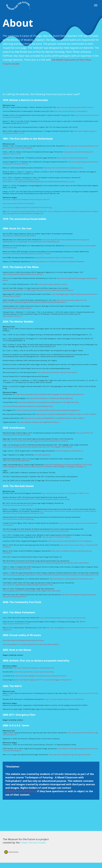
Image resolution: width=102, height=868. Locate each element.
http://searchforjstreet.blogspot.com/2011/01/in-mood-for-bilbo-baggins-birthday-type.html (44, 680)
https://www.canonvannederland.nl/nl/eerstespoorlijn (71, 111)
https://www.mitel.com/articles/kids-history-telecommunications (63, 168)
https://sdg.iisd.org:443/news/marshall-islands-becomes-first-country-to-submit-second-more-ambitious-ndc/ (36, 531)
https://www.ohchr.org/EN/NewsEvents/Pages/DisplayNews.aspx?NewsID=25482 (28, 585)
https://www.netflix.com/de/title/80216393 (16, 461)
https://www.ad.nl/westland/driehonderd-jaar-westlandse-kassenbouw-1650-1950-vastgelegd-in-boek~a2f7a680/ (37, 447)
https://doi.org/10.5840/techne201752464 (16, 624)
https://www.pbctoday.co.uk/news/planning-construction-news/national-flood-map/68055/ (31, 644)
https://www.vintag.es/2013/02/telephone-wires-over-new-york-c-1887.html (26, 199)
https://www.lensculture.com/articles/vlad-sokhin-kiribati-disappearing (70, 541)
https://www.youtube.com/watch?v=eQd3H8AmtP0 (19, 203)
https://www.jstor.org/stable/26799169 (19, 569)
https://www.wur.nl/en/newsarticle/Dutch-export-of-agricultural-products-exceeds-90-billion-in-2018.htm (35, 441)
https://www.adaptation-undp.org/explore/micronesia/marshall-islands (71, 579)
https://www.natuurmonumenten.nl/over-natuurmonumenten (57, 372)
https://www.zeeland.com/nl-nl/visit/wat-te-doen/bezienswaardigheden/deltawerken (58, 262)
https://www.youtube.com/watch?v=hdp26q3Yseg (18, 519)
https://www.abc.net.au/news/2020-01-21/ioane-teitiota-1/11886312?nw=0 (65, 493)
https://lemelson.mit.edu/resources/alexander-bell (72, 158)
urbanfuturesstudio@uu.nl (21, 791)
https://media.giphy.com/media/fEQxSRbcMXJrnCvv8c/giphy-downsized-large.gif (73, 211)
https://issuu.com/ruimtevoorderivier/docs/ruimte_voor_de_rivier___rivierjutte (27, 254)
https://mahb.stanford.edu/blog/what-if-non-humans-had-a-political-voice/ (63, 618)
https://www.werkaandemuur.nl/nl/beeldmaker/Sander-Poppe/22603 (51, 398)
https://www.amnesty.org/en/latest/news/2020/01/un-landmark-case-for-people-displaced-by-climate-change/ (36, 499)
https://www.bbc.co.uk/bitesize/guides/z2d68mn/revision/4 (75, 107)
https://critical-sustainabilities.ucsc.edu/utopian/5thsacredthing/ (34, 672)
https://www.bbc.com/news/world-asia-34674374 (18, 505)
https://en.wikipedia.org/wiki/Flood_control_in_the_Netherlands (64, 699)
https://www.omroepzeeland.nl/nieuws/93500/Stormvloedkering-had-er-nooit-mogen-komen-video (48, 402)
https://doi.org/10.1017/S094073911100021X (56, 537)
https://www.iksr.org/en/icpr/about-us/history (53, 284)
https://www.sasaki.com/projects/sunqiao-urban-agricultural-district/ (70, 755)
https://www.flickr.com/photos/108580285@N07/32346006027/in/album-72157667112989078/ (66, 414)
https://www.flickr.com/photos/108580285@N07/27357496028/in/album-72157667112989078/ (54, 418)
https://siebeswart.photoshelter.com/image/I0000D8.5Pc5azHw (40, 422)
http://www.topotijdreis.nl (43, 455)
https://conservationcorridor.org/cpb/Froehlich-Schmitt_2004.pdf (23, 274)
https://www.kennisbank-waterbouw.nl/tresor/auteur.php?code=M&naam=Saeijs (28, 406)
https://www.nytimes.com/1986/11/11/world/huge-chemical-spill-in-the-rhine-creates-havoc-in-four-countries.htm (38, 290)
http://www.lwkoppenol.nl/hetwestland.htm (69, 451)
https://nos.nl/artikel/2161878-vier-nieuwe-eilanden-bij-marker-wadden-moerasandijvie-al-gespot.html (48, 410)
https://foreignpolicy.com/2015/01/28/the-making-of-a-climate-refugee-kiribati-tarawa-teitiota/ (32, 591)
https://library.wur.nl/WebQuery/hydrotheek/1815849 (19, 236)
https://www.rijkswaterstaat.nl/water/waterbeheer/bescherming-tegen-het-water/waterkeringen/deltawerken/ (50, 394)
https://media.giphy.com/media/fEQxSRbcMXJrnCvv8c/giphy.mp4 (23, 213)
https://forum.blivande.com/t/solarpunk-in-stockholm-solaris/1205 (34, 668)
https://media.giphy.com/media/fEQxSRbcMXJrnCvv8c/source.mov (26, 211)
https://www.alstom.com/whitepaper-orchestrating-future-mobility (23, 640)
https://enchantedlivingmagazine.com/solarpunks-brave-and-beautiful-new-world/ (41, 676)
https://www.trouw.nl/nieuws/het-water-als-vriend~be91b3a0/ (54, 258)
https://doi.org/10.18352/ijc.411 (13, 316)
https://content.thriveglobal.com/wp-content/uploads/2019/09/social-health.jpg (27, 207)
